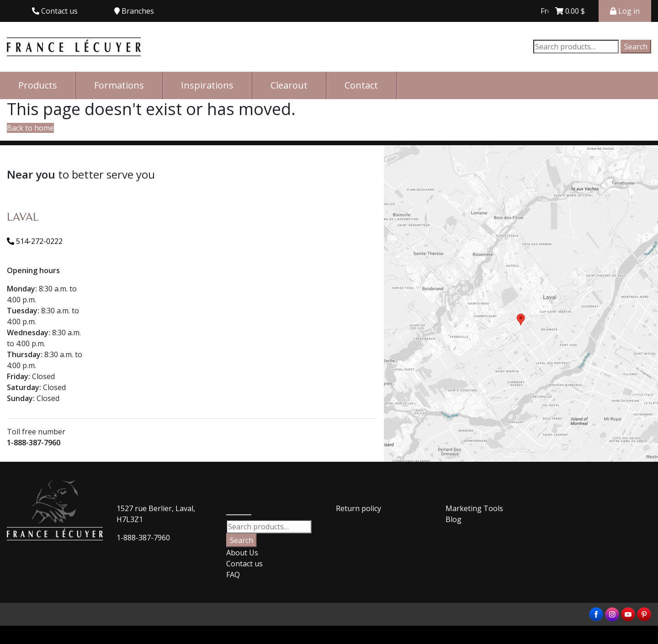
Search (636, 47)
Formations (119, 85)
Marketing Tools (474, 508)
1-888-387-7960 (34, 443)
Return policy (358, 508)
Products (38, 85)
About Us (242, 553)
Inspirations (207, 85)
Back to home (30, 128)
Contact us (244, 564)
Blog (454, 519)
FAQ (233, 575)
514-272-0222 (35, 241)
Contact (361, 85)
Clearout (289, 85)
